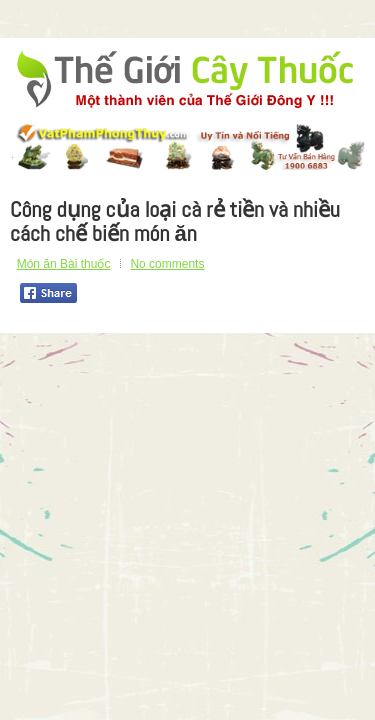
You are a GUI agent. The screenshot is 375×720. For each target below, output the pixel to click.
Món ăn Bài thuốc (64, 264)
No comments (167, 264)
